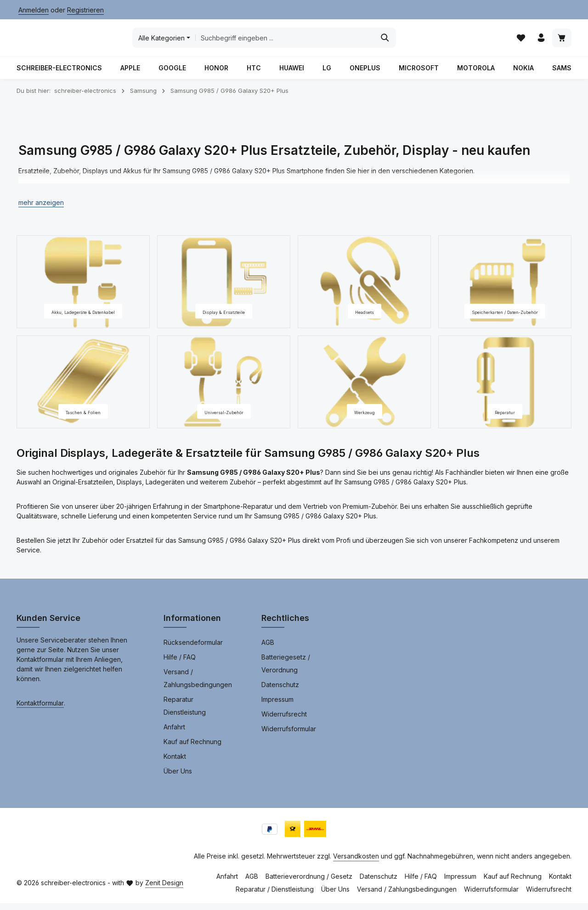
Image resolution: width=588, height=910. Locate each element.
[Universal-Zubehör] (224, 389)
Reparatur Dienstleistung (185, 713)
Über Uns (178, 778)
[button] (41, 210)
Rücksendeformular (193, 649)
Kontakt (175, 763)
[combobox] (352, 41)
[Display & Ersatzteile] (224, 289)
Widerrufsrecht (284, 721)
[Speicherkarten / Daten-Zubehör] (505, 289)
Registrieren (85, 10)
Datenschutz (280, 691)
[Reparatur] (505, 389)
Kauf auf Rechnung (192, 748)
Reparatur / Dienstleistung (275, 896)
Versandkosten (356, 863)
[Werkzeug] (364, 389)
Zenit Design (164, 890)
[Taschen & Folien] (83, 389)
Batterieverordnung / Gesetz (309, 883)
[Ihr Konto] (540, 42)
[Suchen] (453, 41)
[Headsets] (364, 289)
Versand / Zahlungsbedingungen (198, 685)
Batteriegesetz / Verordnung (286, 670)
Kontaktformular (40, 710)
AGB (268, 649)
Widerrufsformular (289, 736)
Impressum (277, 706)
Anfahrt (174, 734)
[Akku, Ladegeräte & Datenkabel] (83, 289)
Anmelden (34, 10)
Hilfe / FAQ (180, 664)
